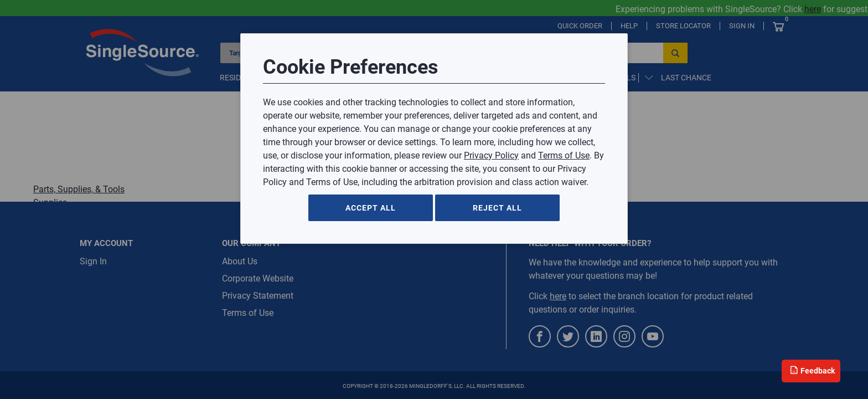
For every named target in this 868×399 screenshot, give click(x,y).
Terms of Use (564, 155)
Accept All (371, 208)
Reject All (497, 208)
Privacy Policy (491, 155)
